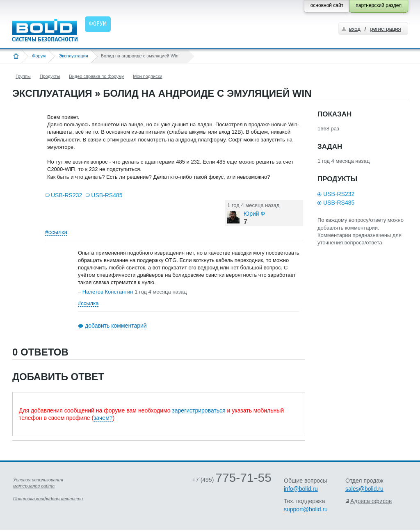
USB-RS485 (107, 195)
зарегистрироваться (199, 410)
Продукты (50, 76)
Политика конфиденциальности (48, 499)
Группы (23, 76)
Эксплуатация (73, 56)
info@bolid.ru (301, 489)
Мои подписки (147, 76)
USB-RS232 (66, 195)
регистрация (385, 29)
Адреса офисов (371, 501)
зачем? (103, 418)
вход (355, 29)
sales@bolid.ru (364, 489)
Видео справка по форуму (96, 76)
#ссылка (56, 232)
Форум (39, 56)
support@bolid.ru (306, 509)
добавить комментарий (116, 326)
